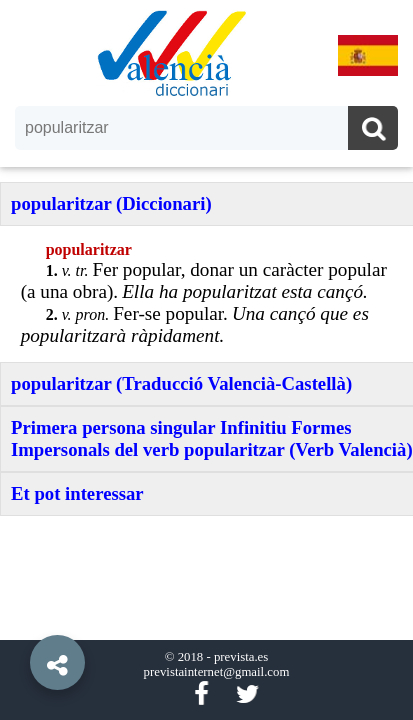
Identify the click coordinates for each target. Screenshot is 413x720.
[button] (20, 617)
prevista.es (241, 657)
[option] (206, 360)
